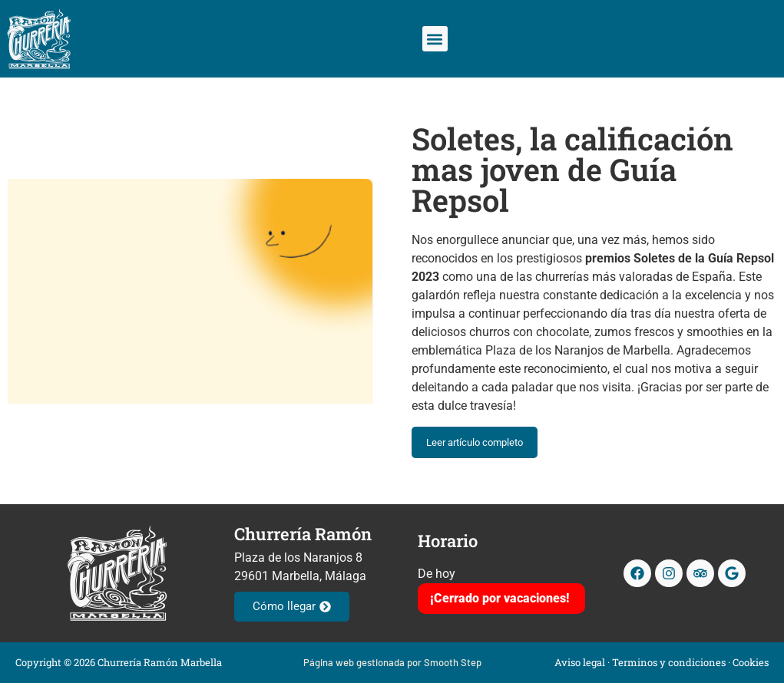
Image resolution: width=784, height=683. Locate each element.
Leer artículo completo (475, 442)
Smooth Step (453, 662)
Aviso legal (580, 662)
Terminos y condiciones (669, 662)
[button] (435, 39)
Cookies (751, 662)
